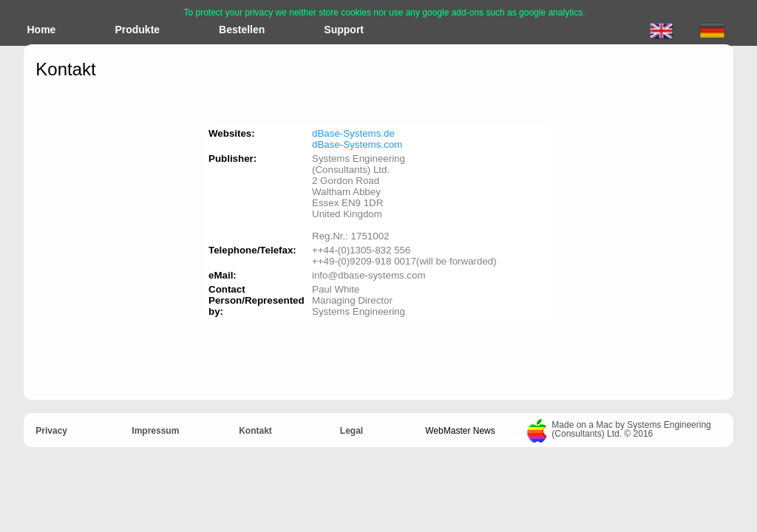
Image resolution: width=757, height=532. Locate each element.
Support (344, 30)
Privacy (51, 431)
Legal (352, 431)
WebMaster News (460, 431)
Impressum (155, 431)
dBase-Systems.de (353, 133)
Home (42, 30)
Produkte (137, 30)
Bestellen (242, 30)
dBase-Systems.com (357, 144)
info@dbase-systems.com (369, 275)
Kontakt (255, 431)
